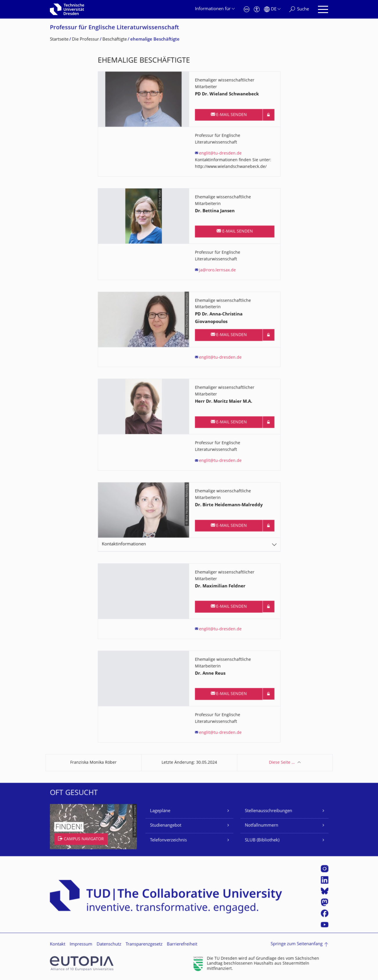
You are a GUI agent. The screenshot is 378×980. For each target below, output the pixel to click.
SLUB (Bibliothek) (262, 840)
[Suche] (299, 9)
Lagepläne (160, 811)
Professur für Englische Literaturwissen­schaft (114, 28)
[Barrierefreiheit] (257, 9)
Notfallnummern (262, 826)
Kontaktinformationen (124, 544)
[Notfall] (247, 9)
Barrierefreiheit (182, 944)
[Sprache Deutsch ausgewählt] (272, 9)
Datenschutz (109, 944)
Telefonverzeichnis (168, 840)
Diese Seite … (282, 763)
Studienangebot (166, 826)
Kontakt (58, 944)
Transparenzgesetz (144, 944)
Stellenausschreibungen (268, 811)
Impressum (81, 944)
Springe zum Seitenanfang (297, 944)
